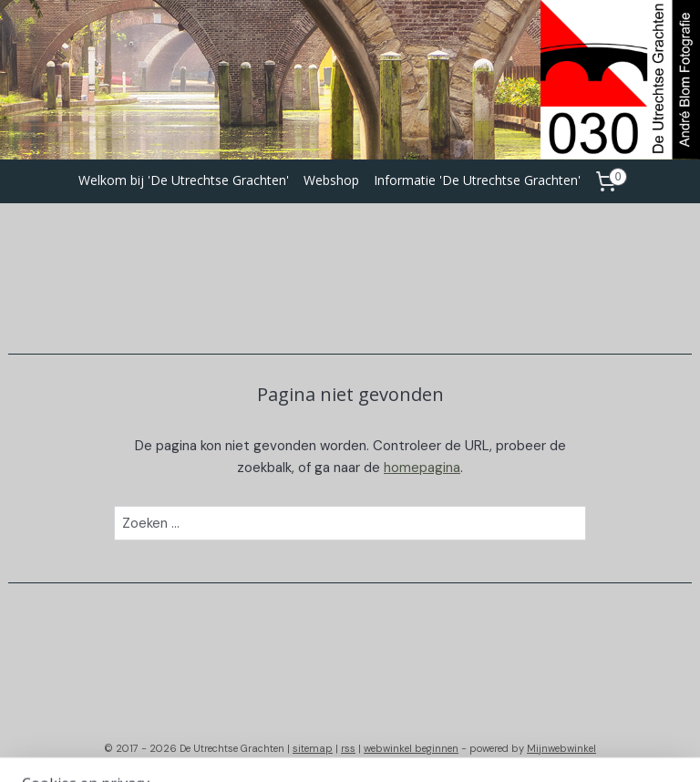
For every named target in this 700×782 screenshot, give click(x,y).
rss (348, 748)
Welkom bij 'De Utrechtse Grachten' (184, 180)
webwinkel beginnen (411, 748)
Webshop (331, 180)
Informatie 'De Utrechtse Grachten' (477, 180)
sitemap (313, 748)
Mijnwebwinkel (561, 748)
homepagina (422, 468)
